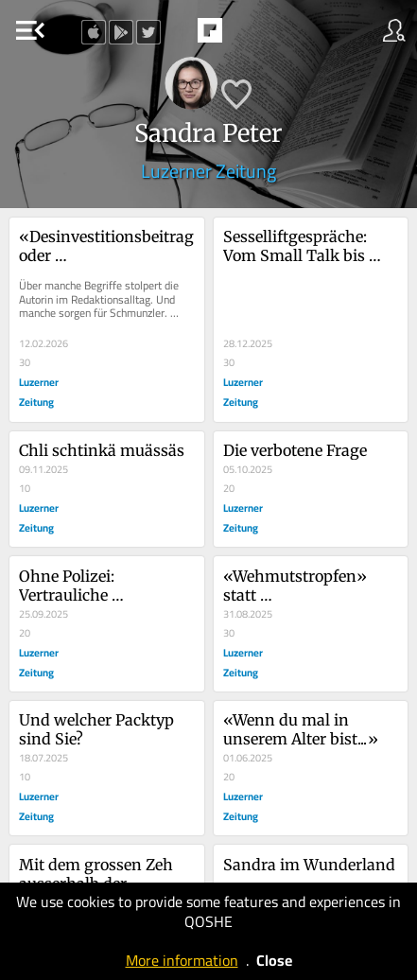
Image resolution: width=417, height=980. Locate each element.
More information (182, 960)
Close (274, 960)
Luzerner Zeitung (208, 171)
